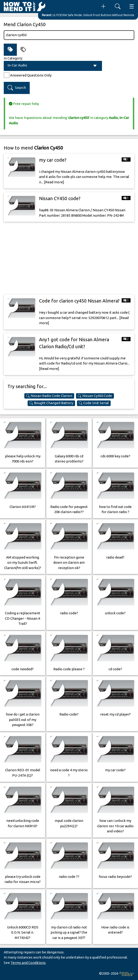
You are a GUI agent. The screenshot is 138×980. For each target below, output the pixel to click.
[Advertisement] (69, 258)
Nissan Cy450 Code (95, 396)
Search (17, 88)
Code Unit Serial (94, 403)
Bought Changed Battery (51, 403)
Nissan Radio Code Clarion (49, 396)
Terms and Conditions (28, 963)
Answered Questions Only (31, 75)
